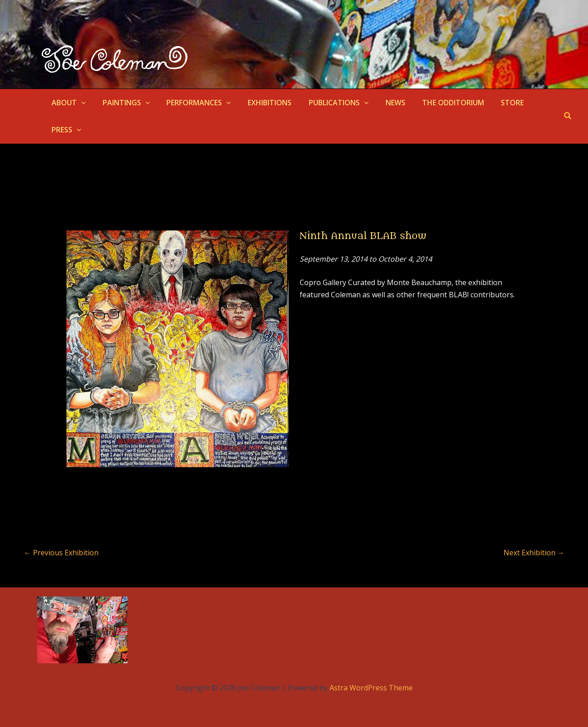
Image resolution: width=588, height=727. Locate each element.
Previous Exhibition (61, 553)
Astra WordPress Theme (371, 688)
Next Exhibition (534, 553)
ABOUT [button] (67, 103)
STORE (494, 103)
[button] (80, 103)
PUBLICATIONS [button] (328, 103)
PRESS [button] (65, 130)
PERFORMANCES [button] (193, 103)
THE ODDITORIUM (437, 103)
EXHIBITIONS (261, 103)
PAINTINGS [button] (123, 103)
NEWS (382, 103)
